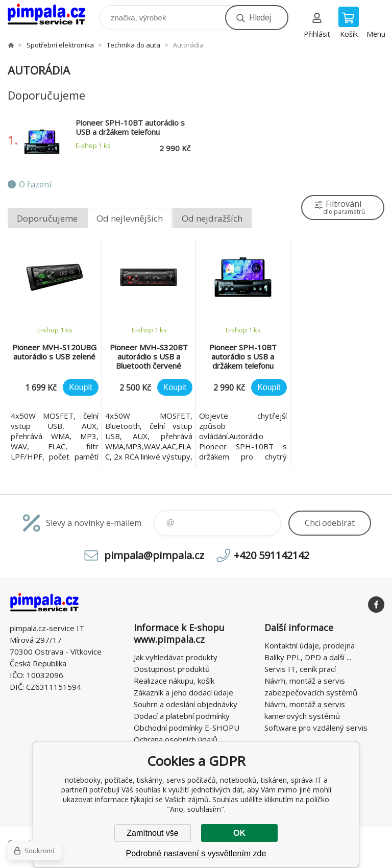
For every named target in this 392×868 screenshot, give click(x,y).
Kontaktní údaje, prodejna (310, 645)
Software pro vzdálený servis (316, 728)
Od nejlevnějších (130, 218)
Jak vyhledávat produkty (176, 657)
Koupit (80, 387)
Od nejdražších (212, 218)
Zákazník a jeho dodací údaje (183, 692)
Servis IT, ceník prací (300, 669)
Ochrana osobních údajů (176, 739)
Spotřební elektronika (60, 45)
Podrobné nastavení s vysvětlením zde (196, 853)
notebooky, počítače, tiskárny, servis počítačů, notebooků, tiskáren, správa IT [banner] (53, 15)
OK (239, 833)
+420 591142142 (272, 555)
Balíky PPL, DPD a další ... (308, 657)
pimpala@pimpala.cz (154, 555)
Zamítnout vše (152, 833)
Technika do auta (133, 45)
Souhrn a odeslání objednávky (186, 704)
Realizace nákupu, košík (174, 681)
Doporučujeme (47, 218)
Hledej (260, 17)
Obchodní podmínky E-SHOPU (187, 728)
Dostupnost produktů (172, 669)
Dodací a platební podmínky (182, 716)
